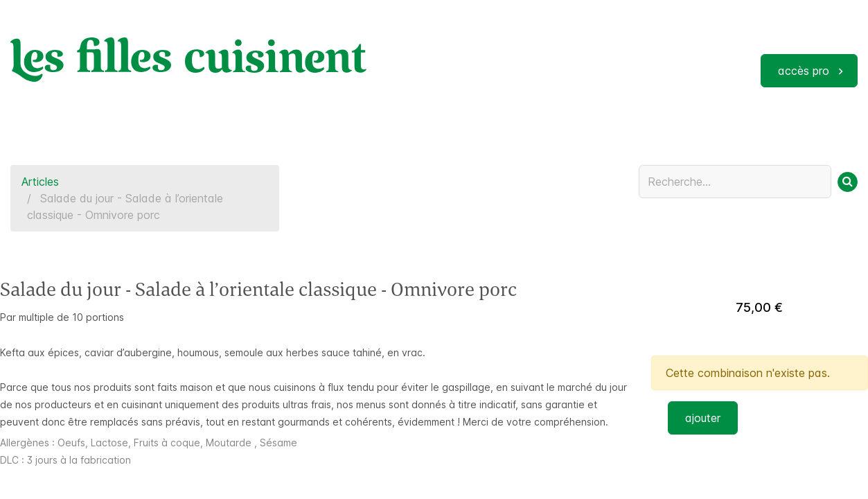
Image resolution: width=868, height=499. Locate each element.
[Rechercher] (848, 182)
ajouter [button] (703, 418)
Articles (40, 182)
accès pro (804, 71)
